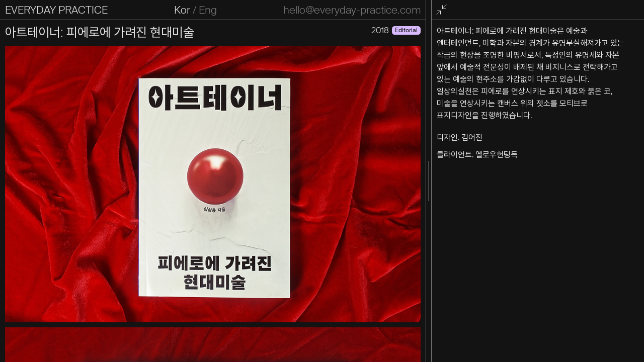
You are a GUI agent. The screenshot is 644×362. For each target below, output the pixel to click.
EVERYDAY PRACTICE (56, 10)
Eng (208, 10)
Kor (182, 10)
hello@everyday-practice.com (352, 10)
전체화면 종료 (443, 10)
